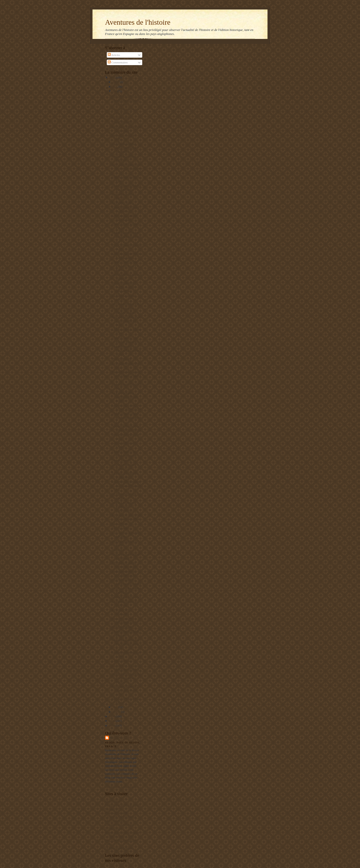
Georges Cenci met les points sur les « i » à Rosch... (125, 266)
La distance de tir (122, 202)
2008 (112, 721)
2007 (112, 725)
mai (115, 91)
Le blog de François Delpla (120, 836)
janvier (117, 712)
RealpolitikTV (113, 809)
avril (116, 707)
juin (115, 87)
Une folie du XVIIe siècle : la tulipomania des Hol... (127, 321)
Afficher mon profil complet (121, 786)
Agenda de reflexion (116, 813)
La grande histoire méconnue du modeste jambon (126, 350)
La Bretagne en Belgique (119, 848)
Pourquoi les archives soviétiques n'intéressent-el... (124, 506)
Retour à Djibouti (122, 627)
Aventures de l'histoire (138, 22)
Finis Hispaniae (121, 528)
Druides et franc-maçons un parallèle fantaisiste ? (126, 417)
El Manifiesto (113, 828)
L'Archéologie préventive (119, 824)
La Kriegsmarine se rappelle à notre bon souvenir (125, 396)
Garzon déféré (120, 523)
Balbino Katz (121, 738)
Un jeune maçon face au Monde (123, 805)
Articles (114, 55)
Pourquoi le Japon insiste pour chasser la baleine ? (127, 375)
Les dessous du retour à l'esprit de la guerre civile (125, 690)
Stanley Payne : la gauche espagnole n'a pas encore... (126, 678)
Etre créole (118, 550)
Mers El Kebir (113, 801)
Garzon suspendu (122, 460)
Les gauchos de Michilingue (121, 817)
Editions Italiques (115, 821)
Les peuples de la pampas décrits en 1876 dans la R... (127, 485)
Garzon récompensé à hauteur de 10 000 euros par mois (124, 287)
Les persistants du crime (125, 304)
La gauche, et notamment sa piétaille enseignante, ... (127, 236)
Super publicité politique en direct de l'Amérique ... (127, 168)
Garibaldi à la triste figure (126, 596)
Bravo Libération (122, 359)
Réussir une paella (122, 122)
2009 (112, 716)
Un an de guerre (121, 117)
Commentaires (118, 62)
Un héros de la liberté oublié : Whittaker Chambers (124, 147)
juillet (116, 82)
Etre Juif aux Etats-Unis (125, 96)
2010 (112, 77)
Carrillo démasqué (122, 661)
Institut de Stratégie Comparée (122, 832)
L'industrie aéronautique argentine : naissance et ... (127, 644)
